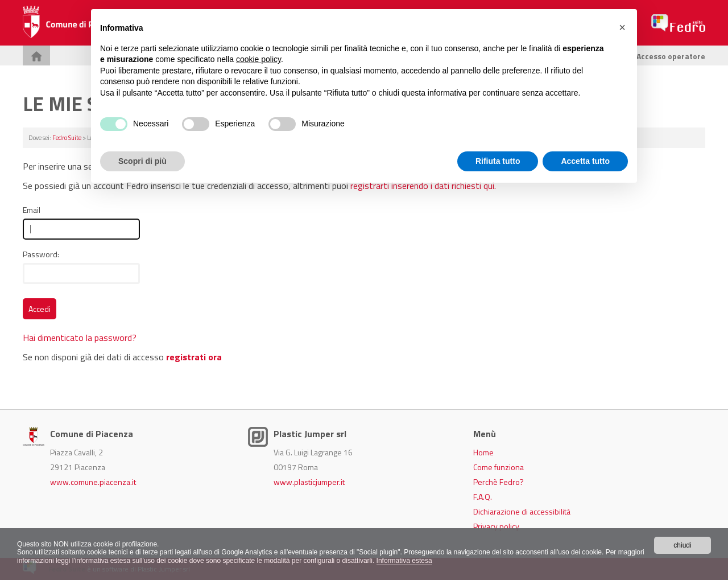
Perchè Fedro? (499, 482)
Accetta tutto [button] (585, 161)
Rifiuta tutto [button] (498, 161)
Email (32, 210)
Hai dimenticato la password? (80, 338)
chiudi (682, 545)
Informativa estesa (404, 561)
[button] (622, 27)
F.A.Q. (483, 497)
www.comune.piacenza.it (93, 482)
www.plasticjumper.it (309, 482)
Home (483, 452)
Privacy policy (496, 526)
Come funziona (499, 467)
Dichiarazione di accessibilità (522, 511)
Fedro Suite (67, 138)
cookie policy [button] (258, 59)
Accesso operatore (665, 56)
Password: (41, 254)
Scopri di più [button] (142, 161)
